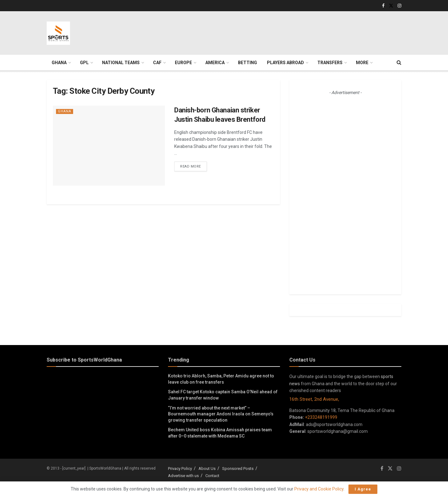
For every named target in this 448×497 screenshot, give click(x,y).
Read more (194, 166)
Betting (247, 63)
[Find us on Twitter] (390, 469)
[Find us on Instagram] (399, 469)
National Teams (121, 63)
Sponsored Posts (238, 469)
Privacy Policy (180, 469)
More (362, 63)
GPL (84, 63)
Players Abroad (285, 63)
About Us (207, 469)
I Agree (363, 489)
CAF (157, 63)
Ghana (59, 63)
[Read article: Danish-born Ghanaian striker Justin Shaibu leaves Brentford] (109, 146)
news (295, 384)
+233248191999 (321, 417)
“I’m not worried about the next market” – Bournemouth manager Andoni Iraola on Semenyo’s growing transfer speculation (221, 414)
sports (387, 376)
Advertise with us (183, 476)
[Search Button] (399, 63)
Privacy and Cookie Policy (319, 489)
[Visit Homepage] (58, 33)
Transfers (330, 63)
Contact (212, 476)
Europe (183, 63)
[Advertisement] (250, 32)
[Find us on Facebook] (382, 469)
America (215, 63)
